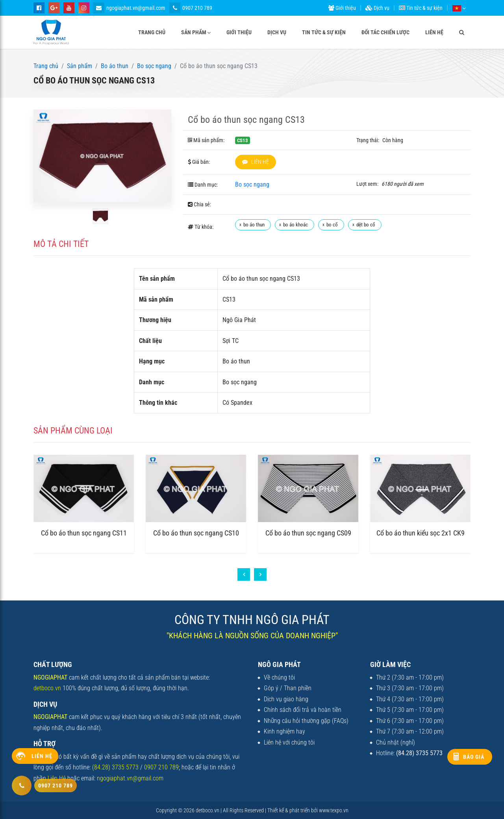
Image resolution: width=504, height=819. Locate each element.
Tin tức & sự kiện (421, 8)
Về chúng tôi (279, 677)
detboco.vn (47, 688)
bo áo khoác (296, 225)
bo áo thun (254, 225)
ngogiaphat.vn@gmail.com (129, 8)
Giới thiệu (342, 8)
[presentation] (244, 574)
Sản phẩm (194, 32)
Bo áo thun (115, 66)
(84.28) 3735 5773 (115, 767)
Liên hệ (434, 32)
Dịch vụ (377, 8)
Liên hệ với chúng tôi (289, 742)
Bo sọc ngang (154, 66)
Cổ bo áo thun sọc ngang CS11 (84, 533)
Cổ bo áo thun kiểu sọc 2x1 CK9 (421, 533)
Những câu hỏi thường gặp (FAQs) (306, 721)
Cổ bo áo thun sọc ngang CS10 (196, 533)
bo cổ (332, 225)
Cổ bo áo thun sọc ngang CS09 (308, 533)
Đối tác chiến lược (385, 32)
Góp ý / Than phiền (288, 688)
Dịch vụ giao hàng (286, 699)
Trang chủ (152, 32)
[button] (459, 8)
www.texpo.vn (334, 810)
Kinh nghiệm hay (284, 731)
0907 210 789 (191, 8)
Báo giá (474, 757)
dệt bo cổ (366, 225)
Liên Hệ (57, 778)
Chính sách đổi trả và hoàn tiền (303, 710)
